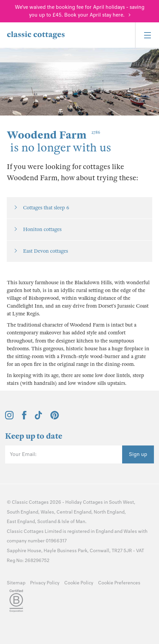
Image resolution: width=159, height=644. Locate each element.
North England (109, 512)
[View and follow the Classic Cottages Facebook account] (24, 418)
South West (121, 502)
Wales (47, 512)
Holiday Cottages (84, 502)
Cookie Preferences (119, 583)
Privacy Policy (45, 583)
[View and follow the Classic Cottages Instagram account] (9, 418)
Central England (74, 512)
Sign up (138, 454)
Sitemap (16, 583)
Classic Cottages (30, 502)
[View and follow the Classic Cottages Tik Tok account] (39, 418)
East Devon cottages (46, 251)
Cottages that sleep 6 (46, 208)
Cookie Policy (79, 583)
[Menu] (147, 35)
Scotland (47, 522)
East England (21, 522)
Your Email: (23, 454)
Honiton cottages (42, 229)
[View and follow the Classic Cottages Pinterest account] (55, 418)
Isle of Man (73, 522)
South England (22, 512)
